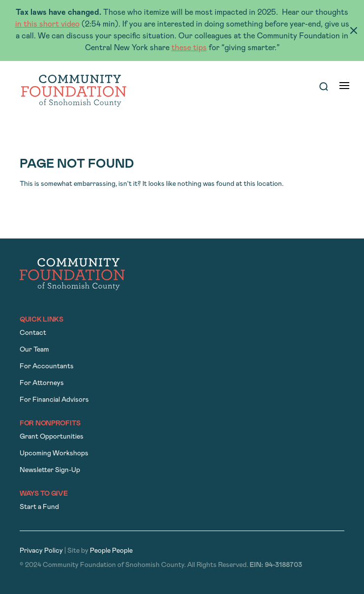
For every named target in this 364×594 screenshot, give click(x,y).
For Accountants (47, 367)
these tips (189, 48)
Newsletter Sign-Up (50, 470)
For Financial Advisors (54, 400)
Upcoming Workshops (54, 454)
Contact (33, 333)
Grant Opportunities (52, 437)
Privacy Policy (41, 551)
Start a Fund (39, 507)
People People (111, 551)
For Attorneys (42, 383)
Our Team (34, 350)
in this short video (47, 25)
